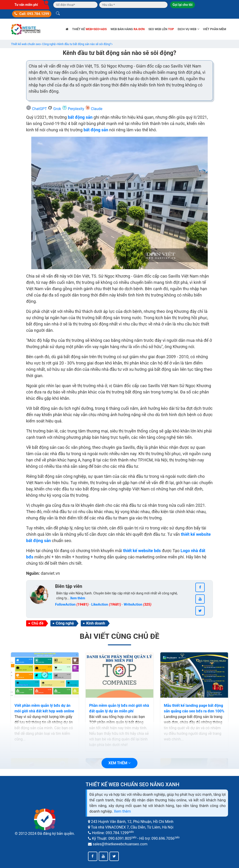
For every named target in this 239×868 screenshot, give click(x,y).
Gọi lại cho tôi (182, 5)
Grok (55, 109)
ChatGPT (37, 109)
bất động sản (80, 117)
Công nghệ (65, 623)
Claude (94, 109)
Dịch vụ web (188, 29)
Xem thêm (122, 811)
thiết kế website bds (142, 551)
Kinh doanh (96, 623)
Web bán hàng (128, 29)
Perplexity (74, 109)
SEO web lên (161, 29)
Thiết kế (90, 29)
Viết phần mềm (215, 29)
